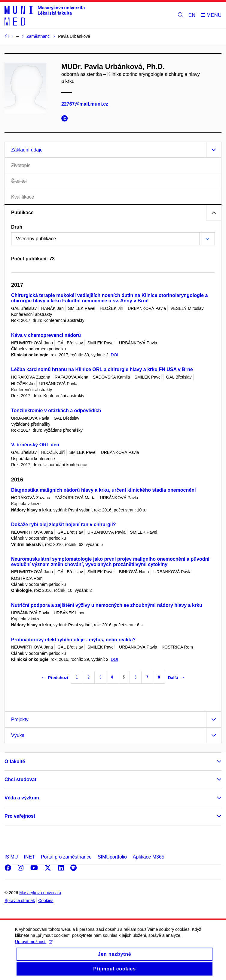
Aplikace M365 (149, 857)
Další (176, 678)
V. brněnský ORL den (35, 445)
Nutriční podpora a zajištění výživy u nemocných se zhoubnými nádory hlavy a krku (107, 605)
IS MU (11, 857)
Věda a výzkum (22, 798)
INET (29, 857)
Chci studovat (20, 779)
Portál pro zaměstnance (66, 857)
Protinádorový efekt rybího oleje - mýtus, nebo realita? (73, 640)
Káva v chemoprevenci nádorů (46, 335)
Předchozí (55, 678)
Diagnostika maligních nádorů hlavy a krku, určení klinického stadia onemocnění (103, 490)
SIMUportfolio (112, 857)
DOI (114, 355)
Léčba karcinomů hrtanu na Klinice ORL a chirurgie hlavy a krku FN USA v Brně (102, 369)
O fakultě (15, 761)
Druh (17, 227)
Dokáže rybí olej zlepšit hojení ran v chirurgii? (64, 524)
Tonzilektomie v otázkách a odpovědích (56, 411)
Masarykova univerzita (40, 893)
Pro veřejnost (20, 816)
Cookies (46, 901)
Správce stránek (20, 901)
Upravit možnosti (34, 946)
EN (192, 15)
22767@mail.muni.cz (85, 104)
